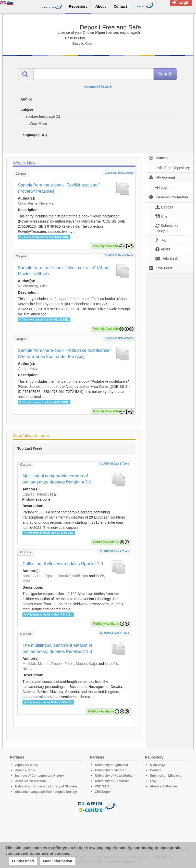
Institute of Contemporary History (39, 776)
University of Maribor (110, 770)
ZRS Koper (103, 792)
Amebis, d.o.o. (26, 770)
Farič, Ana (80, 576)
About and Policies (164, 786)
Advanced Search (98, 87)
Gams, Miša (27, 369)
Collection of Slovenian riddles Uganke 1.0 (63, 564)
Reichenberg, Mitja (33, 286)
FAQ (153, 781)
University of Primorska (112, 781)
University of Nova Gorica (114, 776)
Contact (156, 770)
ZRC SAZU (103, 786)
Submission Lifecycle (166, 776)
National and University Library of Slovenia (46, 786)
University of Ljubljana (111, 765)
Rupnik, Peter (62, 664)
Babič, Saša (32, 576)
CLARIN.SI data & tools (119, 173)
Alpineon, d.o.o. (27, 765)
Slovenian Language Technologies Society (46, 792)
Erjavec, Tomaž (35, 494)
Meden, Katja (86, 664)
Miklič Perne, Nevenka (36, 203)
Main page (158, 765)
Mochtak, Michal (35, 664)
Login (181, 2)
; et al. (74, 497)
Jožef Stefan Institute (30, 781)
